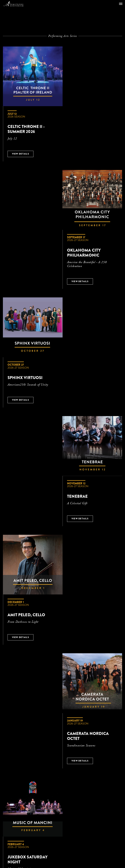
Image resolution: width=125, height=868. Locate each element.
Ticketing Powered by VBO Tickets (62, 845)
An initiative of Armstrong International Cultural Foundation (62, 807)
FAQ (74, 724)
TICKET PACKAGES (55, 724)
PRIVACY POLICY (92, 724)
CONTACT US (32, 724)
